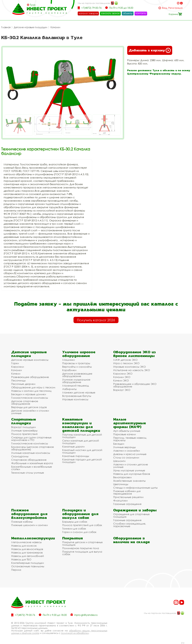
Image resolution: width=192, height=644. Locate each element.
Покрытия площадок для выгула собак (82, 553)
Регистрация (175, 8)
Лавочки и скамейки (127, 451)
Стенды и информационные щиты (135, 488)
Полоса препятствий (24, 434)
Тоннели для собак (74, 529)
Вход (165, 8)
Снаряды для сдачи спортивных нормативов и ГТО (31, 439)
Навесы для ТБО (21, 559)
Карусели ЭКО (123, 374)
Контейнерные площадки (28, 563)
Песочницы (18, 380)
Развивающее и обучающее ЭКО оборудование (135, 385)
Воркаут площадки (23, 427)
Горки (15, 363)
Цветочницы (121, 484)
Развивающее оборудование (30, 377)
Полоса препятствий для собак (82, 525)
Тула (33, 5)
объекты (128, 13)
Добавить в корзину (150, 50)
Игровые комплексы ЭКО (130, 367)
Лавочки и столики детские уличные (131, 466)
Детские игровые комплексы (30, 360)
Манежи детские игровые (79, 392)
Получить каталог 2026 (96, 320)
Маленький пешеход (76, 386)
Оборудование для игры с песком (33, 387)
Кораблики (69, 370)
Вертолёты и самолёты (77, 367)
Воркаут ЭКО (122, 390)
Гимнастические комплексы (30, 398)
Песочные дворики (23, 384)
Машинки (68, 360)
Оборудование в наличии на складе (132, 540)
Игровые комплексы (75, 399)
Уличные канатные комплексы (31, 453)
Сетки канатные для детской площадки (81, 442)
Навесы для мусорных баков (132, 474)
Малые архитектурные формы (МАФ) (130, 423)
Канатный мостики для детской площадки (82, 451)
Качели (16, 374)
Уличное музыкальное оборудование (76, 381)
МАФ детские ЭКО (125, 360)
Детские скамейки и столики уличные (30, 412)
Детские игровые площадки (31, 27)
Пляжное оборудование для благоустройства (29, 514)
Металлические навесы (26, 542)
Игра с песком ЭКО (126, 363)
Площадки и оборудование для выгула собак (80, 514)
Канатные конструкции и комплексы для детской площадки (81, 425)
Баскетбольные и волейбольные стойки (32, 468)
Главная (6, 27)
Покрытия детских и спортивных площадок (82, 543)
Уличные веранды (124, 447)
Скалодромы (20, 456)
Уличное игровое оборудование (79, 354)
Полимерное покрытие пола (81, 548)
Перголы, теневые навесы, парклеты (130, 439)
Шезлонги (119, 461)
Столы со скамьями (126, 457)
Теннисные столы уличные (28, 473)
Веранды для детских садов (29, 407)
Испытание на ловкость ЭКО (132, 370)
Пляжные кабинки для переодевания (127, 492)
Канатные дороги (73, 447)
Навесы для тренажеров (27, 553)
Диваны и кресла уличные (130, 454)
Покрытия (73, 538)
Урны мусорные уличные (129, 470)
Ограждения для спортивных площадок (131, 515)
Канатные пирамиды (76, 456)
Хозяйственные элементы (129, 481)
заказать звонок (110, 13)
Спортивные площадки (24, 421)
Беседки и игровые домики (29, 394)
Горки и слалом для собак (79, 532)
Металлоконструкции (33, 538)
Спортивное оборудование (29, 460)
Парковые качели (124, 434)
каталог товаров (88, 13)
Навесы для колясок (24, 546)
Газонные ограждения (127, 504)
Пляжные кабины (22, 522)
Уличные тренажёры (24, 431)
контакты (141, 13)
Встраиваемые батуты (77, 396)
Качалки (55, 27)
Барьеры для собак (75, 522)
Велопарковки (122, 477)
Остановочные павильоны (28, 566)
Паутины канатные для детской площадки (82, 436)
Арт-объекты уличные (127, 431)
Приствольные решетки (128, 497)
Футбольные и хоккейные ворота (32, 463)
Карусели (18, 367)
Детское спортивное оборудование (25, 402)
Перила (16, 570)
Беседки (119, 444)
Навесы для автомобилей (28, 556)
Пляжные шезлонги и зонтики (29, 525)
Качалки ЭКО (122, 377)
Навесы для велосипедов (27, 549)
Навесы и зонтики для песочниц (31, 391)
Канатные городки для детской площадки (82, 461)
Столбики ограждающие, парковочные (130, 525)
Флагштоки (120, 500)
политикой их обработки (75, 633)
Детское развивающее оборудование (77, 375)
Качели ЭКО (121, 380)
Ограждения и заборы (135, 510)
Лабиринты (69, 389)
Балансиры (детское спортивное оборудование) (33, 448)
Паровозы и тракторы (76, 363)
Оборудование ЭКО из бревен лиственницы (134, 354)
